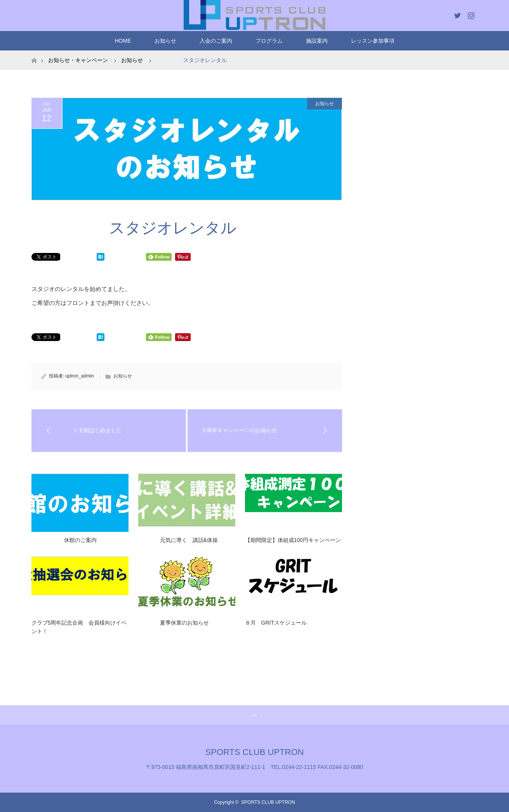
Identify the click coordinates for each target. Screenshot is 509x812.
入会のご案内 (216, 41)
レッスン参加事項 (373, 41)
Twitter (457, 14)
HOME (123, 41)
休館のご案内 (64, 540)
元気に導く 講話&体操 (178, 540)
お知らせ (165, 41)
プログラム (269, 41)
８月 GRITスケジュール (276, 623)
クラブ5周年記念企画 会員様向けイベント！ (79, 627)
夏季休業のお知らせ (174, 623)
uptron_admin (79, 376)
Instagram (470, 14)
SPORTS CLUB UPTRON (255, 752)
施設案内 (317, 41)
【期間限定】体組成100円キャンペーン (293, 540)
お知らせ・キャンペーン (78, 60)
